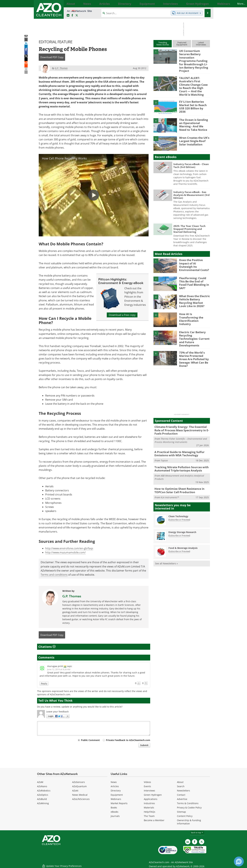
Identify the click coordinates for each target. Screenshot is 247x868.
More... (206, 4)
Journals (115, 816)
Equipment (117, 795)
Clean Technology (178, 497)
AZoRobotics (44, 791)
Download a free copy (122, 315)
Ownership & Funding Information (189, 822)
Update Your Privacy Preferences (62, 864)
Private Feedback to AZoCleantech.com (128, 740)
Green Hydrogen (153, 795)
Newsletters (183, 791)
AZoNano (42, 786)
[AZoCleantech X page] (202, 842)
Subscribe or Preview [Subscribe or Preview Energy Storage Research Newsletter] (179, 516)
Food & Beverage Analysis (183, 529)
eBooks (115, 812)
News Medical (80, 795)
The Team (149, 816)
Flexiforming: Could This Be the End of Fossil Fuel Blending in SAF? (194, 270)
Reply (44, 683)
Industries (149, 803)
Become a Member (154, 820)
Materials (149, 808)
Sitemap (181, 812)
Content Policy (185, 816)
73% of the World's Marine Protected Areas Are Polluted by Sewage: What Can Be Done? (194, 343)
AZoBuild (42, 799)
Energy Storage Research (182, 513)
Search (181, 786)
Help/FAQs (150, 812)
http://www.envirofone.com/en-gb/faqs (69, 548)
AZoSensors (79, 782)
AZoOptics (43, 795)
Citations (47, 647)
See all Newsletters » (166, 544)
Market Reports (119, 803)
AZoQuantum (79, 786)
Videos (147, 782)
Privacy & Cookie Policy (189, 808)
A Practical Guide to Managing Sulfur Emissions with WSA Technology (177, 436)
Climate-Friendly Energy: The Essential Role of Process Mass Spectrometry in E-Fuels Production (181, 414)
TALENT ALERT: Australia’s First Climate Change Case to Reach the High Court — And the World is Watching (194, 78)
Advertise (182, 799)
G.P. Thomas (72, 596)
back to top (197, 832)
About (180, 782)
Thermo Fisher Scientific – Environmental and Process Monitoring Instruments (181, 423)
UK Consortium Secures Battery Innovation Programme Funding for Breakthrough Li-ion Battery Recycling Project (194, 58)
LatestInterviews (201, 44)
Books (114, 808)
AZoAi (75, 791)
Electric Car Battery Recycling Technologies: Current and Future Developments (194, 325)
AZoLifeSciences (81, 799)
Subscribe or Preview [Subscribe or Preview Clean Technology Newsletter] (179, 500)
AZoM (40, 782)
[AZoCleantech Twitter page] (77, 16)
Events (147, 786)
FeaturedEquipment (182, 44)
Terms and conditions (54, 575)
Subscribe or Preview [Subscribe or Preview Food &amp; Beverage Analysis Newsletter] (179, 532)
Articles (115, 786)
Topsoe (164, 443)
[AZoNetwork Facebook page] (72, 16)
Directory (116, 791)
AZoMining (43, 803)
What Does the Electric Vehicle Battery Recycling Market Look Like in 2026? (193, 289)
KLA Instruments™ (170, 478)
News (114, 782)
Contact (181, 795)
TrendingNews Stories (163, 44)
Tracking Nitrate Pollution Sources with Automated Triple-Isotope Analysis (179, 451)
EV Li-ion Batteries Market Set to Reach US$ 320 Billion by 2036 (194, 94)
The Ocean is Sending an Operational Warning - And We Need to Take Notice (194, 113)
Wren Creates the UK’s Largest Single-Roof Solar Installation (194, 130)
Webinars (116, 799)
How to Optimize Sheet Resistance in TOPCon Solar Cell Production (177, 472)
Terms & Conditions (188, 803)
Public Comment (90, 740)
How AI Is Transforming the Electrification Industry (193, 306)
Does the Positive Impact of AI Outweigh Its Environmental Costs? (194, 252)
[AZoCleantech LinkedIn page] (68, 16)
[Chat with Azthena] (239, 861)
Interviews (149, 791)
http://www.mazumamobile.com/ (65, 552)
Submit (144, 745)
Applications (151, 799)
